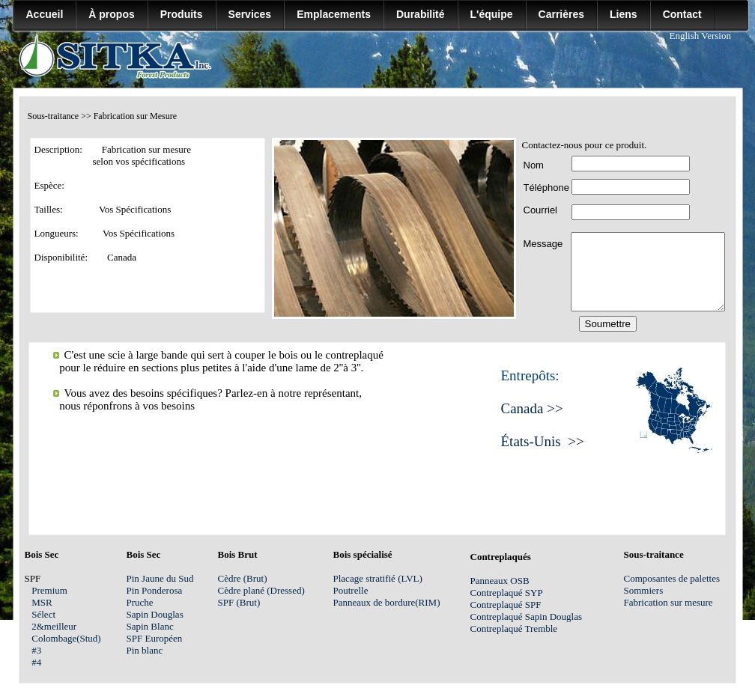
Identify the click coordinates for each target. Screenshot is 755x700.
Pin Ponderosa (155, 590)
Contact (682, 14)
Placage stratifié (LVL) (378, 578)
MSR (50, 602)
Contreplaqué (498, 605)
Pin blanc (145, 650)
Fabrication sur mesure (668, 602)
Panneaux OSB (500, 581)
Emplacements (334, 14)
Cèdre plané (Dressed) (261, 590)
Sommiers (644, 590)
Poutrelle (351, 590)
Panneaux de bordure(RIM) (387, 602)
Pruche (140, 602)
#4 (46, 662)
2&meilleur (54, 626)
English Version (700, 36)
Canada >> (532, 408)
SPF (533, 605)
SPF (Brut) (246, 602)
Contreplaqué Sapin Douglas (526, 617)
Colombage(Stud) (66, 638)
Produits (182, 14)
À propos (111, 14)
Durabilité (421, 14)
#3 (46, 650)
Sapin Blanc (150, 626)
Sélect (48, 614)
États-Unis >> (543, 441)
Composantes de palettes (672, 578)
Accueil (45, 14)
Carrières (562, 14)
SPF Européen (155, 638)
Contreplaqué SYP (507, 593)
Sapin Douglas (155, 614)
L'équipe (492, 14)
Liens (624, 14)
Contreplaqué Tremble (514, 629)
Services (250, 14)
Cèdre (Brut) (244, 578)
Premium (49, 590)
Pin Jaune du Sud (160, 578)
